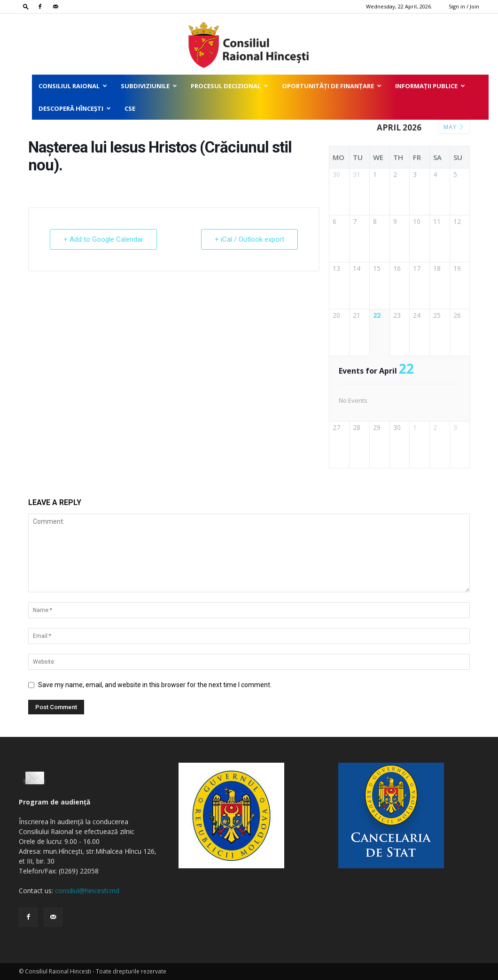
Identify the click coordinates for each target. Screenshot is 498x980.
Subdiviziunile (149, 86)
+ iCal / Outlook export (249, 239)
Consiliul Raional (73, 86)
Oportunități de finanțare (332, 86)
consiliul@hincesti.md (87, 891)
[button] (26, 6)
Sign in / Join (464, 6)
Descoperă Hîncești (75, 108)
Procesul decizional (230, 86)
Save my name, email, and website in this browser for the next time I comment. (155, 685)
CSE (130, 108)
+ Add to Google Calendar (103, 239)
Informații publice (430, 86)
